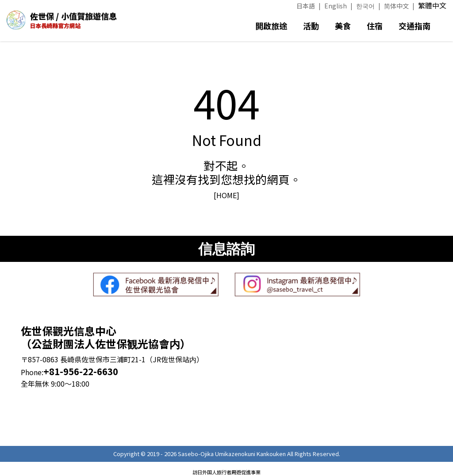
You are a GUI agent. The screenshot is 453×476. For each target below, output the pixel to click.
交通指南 (415, 26)
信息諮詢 (226, 249)
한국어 (365, 6)
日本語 (306, 6)
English (336, 6)
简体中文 (396, 6)
